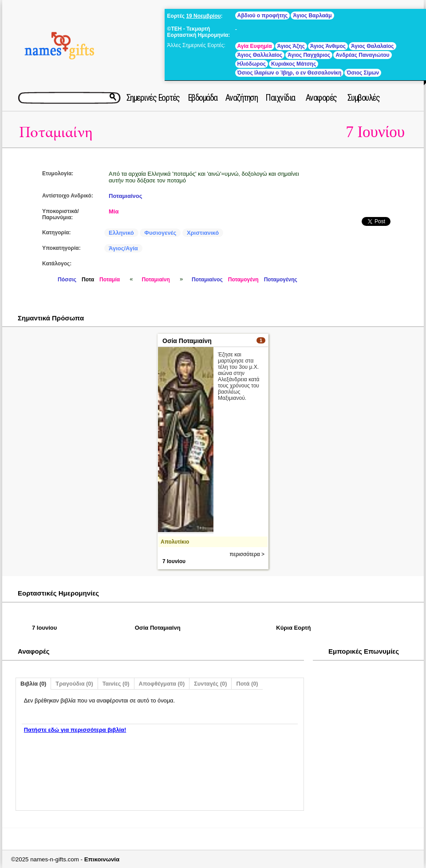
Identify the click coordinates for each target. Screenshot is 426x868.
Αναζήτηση (242, 98)
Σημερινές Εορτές (153, 98)
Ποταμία (110, 280)
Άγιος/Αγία (123, 248)
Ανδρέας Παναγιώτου (362, 55)
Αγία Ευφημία (255, 46)
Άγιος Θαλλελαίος (260, 55)
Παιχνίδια (280, 98)
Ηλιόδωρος (252, 64)
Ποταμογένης (281, 280)
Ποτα (88, 280)
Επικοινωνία (102, 859)
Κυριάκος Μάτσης (294, 64)
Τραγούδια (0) (74, 684)
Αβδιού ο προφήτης (263, 16)
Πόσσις (67, 280)
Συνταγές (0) (210, 684)
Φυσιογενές (160, 233)
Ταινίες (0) (116, 684)
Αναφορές (321, 98)
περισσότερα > (247, 554)
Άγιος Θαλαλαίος (373, 46)
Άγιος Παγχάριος (309, 55)
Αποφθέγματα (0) (162, 684)
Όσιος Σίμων (363, 73)
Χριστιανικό (203, 233)
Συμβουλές (364, 98)
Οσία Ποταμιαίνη (187, 341)
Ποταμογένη (243, 280)
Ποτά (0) (247, 684)
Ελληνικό (121, 233)
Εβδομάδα (203, 98)
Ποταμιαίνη (56, 132)
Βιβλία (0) (33, 684)
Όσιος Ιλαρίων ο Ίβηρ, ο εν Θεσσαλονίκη (290, 73)
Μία (114, 211)
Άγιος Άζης (291, 46)
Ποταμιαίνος (126, 196)
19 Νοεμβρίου (203, 16)
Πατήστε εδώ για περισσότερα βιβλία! (75, 730)
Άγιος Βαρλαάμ (312, 16)
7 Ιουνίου (375, 132)
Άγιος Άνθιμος (328, 46)
